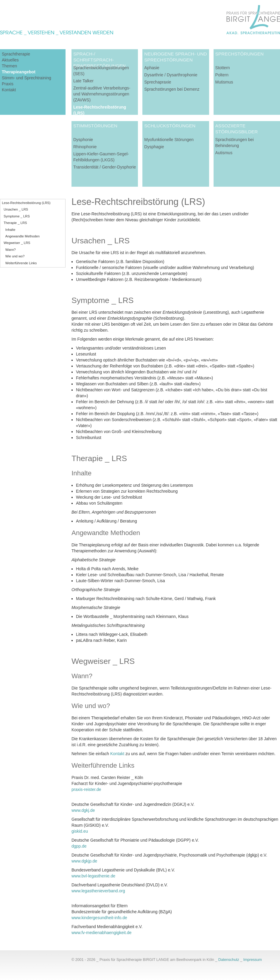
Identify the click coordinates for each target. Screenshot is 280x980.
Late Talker (83, 81)
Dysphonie (83, 140)
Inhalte (10, 230)
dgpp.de (79, 846)
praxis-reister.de (86, 789)
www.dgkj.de (83, 810)
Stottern (223, 68)
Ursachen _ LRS (16, 209)
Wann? (11, 250)
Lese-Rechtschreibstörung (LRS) (26, 203)
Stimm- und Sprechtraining (27, 78)
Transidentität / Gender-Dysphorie (105, 167)
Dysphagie (154, 147)
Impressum (253, 960)
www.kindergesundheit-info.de (99, 918)
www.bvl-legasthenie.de (93, 876)
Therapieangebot (19, 72)
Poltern (222, 75)
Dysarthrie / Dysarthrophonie (171, 75)
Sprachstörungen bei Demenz (172, 89)
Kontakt (9, 90)
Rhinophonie (85, 147)
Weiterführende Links (21, 263)
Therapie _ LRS (15, 223)
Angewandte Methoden (22, 236)
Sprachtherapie (16, 54)
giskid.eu (80, 831)
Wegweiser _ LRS (17, 243)
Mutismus (224, 82)
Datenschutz (229, 960)
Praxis (8, 84)
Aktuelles (10, 60)
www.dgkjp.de (84, 861)
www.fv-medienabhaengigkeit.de (102, 933)
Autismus (224, 153)
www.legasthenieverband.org (98, 891)
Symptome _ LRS (17, 216)
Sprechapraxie (158, 82)
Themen (9, 66)
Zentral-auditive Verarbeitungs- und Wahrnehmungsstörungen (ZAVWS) (102, 94)
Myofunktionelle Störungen (169, 140)
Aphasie (152, 68)
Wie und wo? (15, 256)
